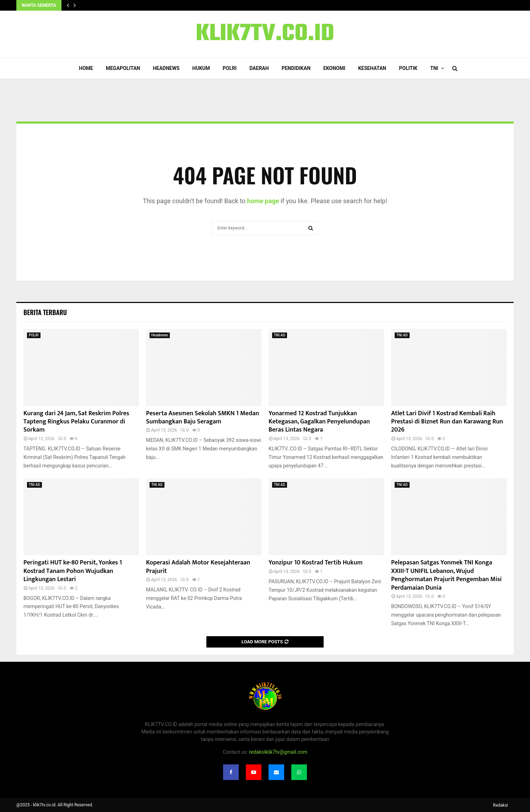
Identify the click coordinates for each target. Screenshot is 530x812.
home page (263, 201)
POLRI (230, 68)
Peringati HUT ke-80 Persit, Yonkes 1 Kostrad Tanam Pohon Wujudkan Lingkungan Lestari (73, 571)
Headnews (166, 68)
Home (86, 68)
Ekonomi (334, 68)
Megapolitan (123, 68)
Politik (408, 68)
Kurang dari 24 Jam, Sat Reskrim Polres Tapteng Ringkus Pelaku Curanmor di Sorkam (76, 422)
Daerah (259, 68)
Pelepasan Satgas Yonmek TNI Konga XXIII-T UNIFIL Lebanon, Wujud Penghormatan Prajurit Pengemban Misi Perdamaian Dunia (446, 575)
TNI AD (280, 335)
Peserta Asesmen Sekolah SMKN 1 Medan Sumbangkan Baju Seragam (202, 418)
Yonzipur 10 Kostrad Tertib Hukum (316, 563)
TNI (434, 68)
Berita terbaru (45, 312)
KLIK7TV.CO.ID (265, 34)
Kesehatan (372, 68)
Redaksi (501, 805)
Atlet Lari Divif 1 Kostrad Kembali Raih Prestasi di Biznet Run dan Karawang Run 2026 (447, 422)
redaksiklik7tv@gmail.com (278, 752)
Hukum (201, 68)
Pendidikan (296, 68)
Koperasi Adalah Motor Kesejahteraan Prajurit (198, 567)
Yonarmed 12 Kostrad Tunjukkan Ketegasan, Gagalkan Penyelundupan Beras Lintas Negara (319, 422)
